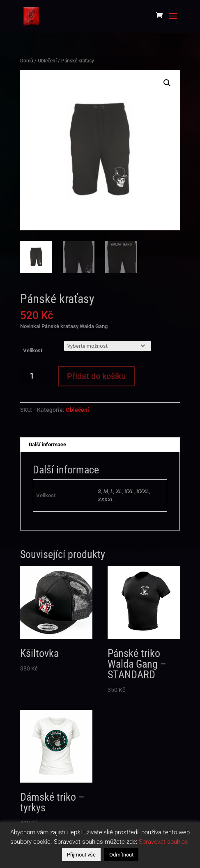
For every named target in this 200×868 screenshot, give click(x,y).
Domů (27, 61)
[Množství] (35, 376)
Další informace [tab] (47, 444)
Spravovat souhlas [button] (163, 842)
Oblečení (47, 61)
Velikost (33, 350)
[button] (167, 83)
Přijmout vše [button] (81, 855)
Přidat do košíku (96, 376)
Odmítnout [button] (121, 855)
